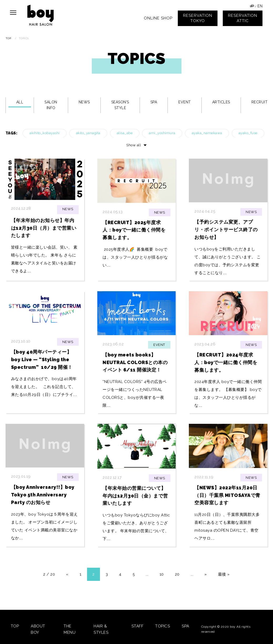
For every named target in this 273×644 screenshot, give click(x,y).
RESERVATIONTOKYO (198, 18)
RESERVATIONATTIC (243, 18)
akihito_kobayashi (45, 133)
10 (162, 574)
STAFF (138, 626)
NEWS (84, 102)
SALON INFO (51, 105)
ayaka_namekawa (207, 133)
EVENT (185, 102)
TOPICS (163, 626)
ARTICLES (221, 102)
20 (177, 574)
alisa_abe (125, 133)
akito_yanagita (88, 133)
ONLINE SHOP (158, 18)
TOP (15, 626)
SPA (154, 102)
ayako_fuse (248, 133)
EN (260, 6)
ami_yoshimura (162, 133)
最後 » (224, 574)
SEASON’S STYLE (120, 105)
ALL (20, 102)
